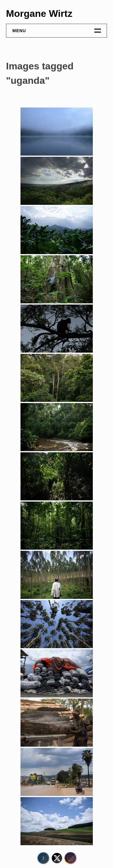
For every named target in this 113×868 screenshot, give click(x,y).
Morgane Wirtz (39, 14)
